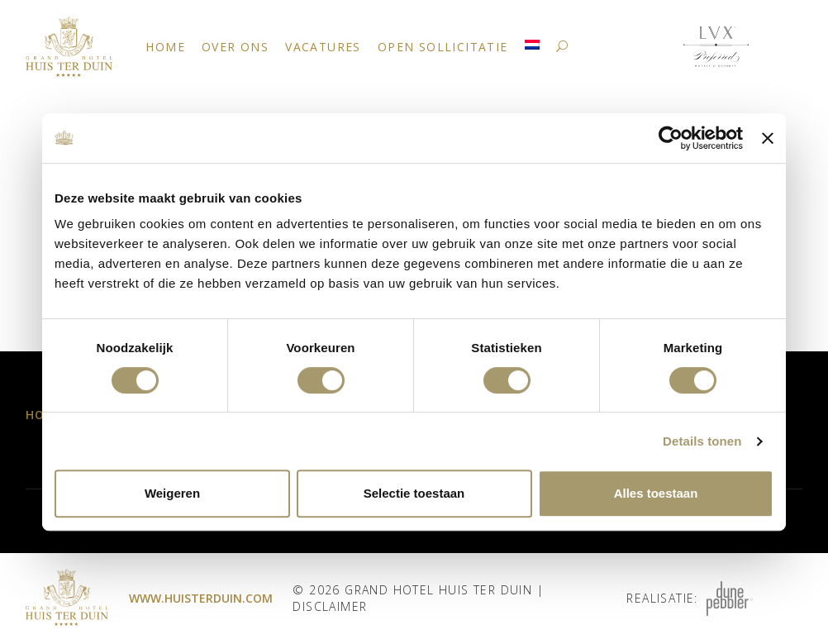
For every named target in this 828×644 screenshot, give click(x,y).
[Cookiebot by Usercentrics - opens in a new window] (671, 138)
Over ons (235, 47)
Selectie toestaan (414, 493)
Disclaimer (330, 606)
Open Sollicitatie (443, 47)
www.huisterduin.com (201, 598)
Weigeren (172, 493)
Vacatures (323, 47)
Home (165, 47)
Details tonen (702, 441)
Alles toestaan (656, 493)
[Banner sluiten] (768, 138)
